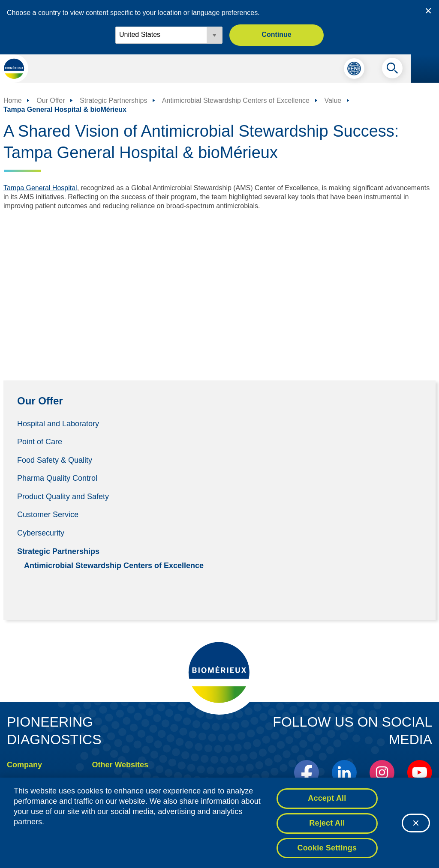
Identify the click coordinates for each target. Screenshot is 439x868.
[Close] (416, 826)
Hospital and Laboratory (58, 423)
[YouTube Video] (219, 285)
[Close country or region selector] (428, 11)
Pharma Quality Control (57, 478)
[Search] (392, 70)
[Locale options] (169, 35)
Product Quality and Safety (63, 496)
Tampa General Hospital (40, 188)
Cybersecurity (41, 533)
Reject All (327, 826)
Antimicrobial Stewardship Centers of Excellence (114, 565)
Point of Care (40, 442)
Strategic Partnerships (58, 551)
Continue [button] (276, 34)
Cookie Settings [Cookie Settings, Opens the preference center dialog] (327, 850)
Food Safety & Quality (55, 460)
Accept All (327, 801)
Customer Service (48, 515)
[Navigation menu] (425, 69)
